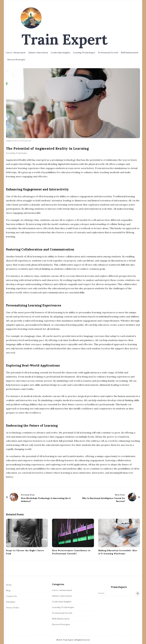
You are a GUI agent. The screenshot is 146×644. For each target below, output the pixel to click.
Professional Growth (108, 53)
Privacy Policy (13, 608)
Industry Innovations (38, 53)
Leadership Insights (61, 53)
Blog (8, 590)
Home (9, 585)
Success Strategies (16, 60)
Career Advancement (16, 53)
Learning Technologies (84, 53)
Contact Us (11, 596)
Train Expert (65, 39)
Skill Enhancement (130, 53)
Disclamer (11, 602)
